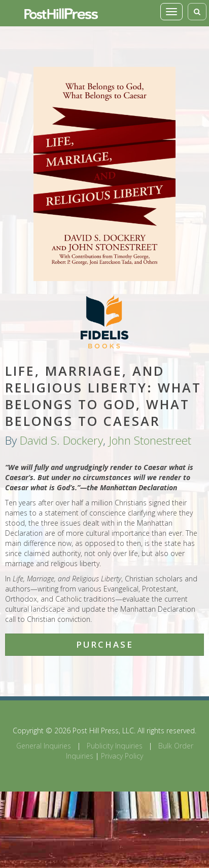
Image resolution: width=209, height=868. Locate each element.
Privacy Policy (122, 756)
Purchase (105, 644)
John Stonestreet (150, 440)
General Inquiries (44, 746)
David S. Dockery (61, 440)
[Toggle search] (197, 12)
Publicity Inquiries (115, 746)
